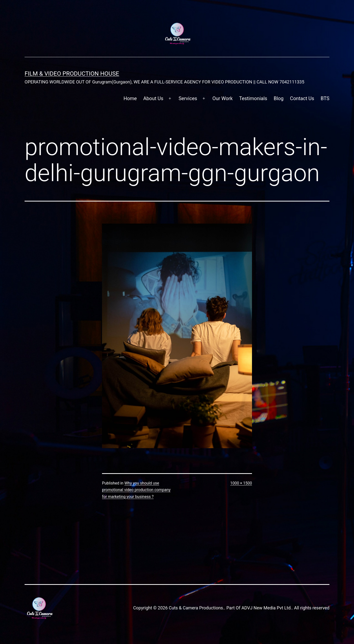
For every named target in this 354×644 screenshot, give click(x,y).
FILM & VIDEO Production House (72, 74)
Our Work (222, 98)
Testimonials (253, 98)
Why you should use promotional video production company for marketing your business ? (136, 490)
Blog (279, 98)
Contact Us (302, 98)
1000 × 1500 (241, 483)
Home (130, 98)
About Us (153, 98)
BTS (325, 98)
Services (188, 98)
